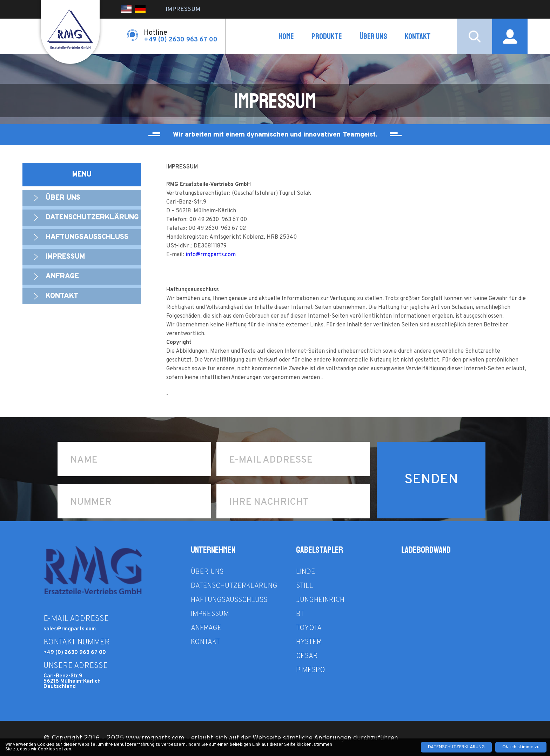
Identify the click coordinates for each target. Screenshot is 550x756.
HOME (286, 36)
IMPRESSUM (183, 9)
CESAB (307, 656)
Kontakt (418, 36)
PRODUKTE (327, 36)
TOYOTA (309, 628)
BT (300, 614)
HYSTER (309, 642)
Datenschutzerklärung (92, 218)
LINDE (306, 572)
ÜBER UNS (373, 36)
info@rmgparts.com (211, 255)
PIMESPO (311, 670)
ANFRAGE (62, 277)
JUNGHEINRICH (320, 600)
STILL (305, 586)
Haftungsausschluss (87, 237)
